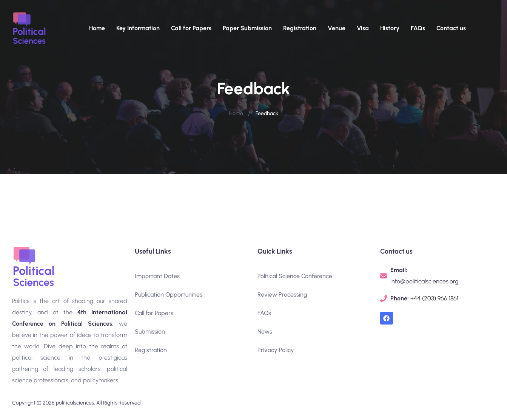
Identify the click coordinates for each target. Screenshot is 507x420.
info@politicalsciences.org (424, 281)
